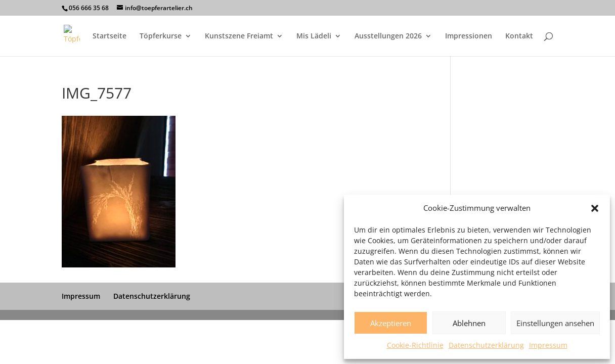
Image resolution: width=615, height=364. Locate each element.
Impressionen (469, 36)
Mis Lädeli (314, 36)
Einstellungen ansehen (555, 323)
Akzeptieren (391, 323)
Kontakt (519, 36)
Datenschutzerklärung (486, 345)
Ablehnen (469, 323)
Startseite (109, 36)
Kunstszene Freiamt (239, 36)
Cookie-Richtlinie (415, 345)
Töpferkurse (161, 36)
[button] (595, 208)
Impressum (548, 345)
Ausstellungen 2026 (388, 36)
